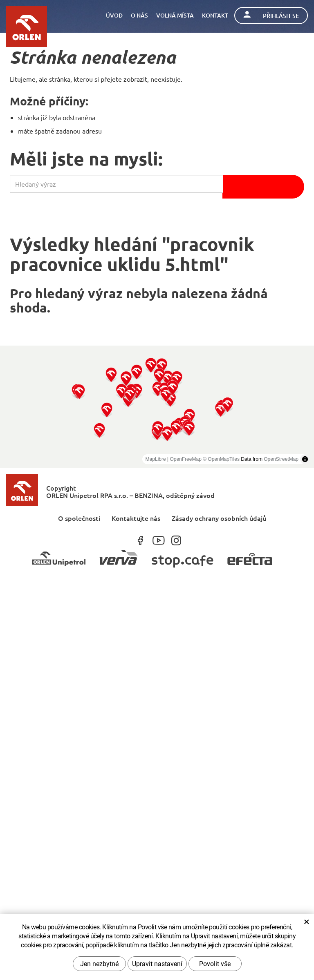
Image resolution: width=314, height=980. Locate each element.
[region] (157, 407)
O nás (139, 15)
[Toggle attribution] (305, 459)
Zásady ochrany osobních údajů (219, 518)
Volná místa (175, 15)
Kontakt (215, 15)
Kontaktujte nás (136, 518)
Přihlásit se (271, 15)
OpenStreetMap (281, 459)
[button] (100, 430)
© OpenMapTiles (221, 459)
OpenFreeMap (185, 459)
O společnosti (79, 518)
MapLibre (156, 459)
